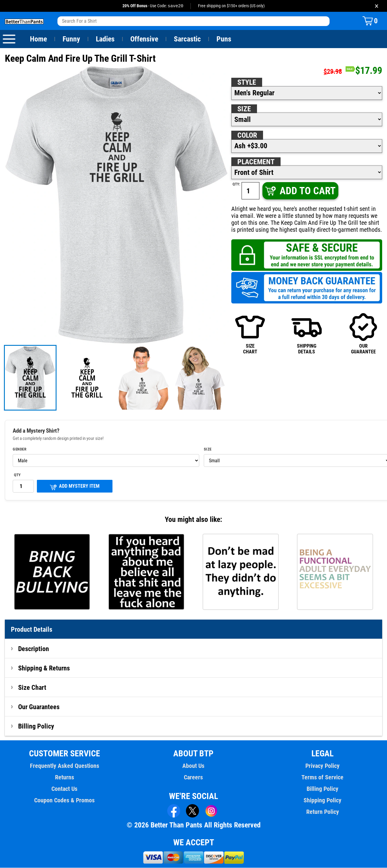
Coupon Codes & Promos (65, 801)
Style (247, 83)
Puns (224, 39)
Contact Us (65, 789)
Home (38, 39)
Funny (71, 39)
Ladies (105, 39)
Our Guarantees (39, 707)
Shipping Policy (322, 801)
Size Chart (32, 688)
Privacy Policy (322, 766)
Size (244, 109)
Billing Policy (36, 726)
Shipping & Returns (44, 668)
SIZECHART (250, 334)
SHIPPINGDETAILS (307, 334)
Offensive (144, 39)
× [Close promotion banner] (377, 6)
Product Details (32, 630)
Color (247, 136)
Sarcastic (187, 39)
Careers (193, 778)
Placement (256, 162)
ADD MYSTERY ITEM (75, 487)
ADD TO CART (300, 191)
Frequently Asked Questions (64, 766)
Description (34, 649)
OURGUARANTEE (363, 334)
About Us (194, 766)
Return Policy (322, 812)
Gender (20, 450)
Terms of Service (323, 778)
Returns (64, 778)
